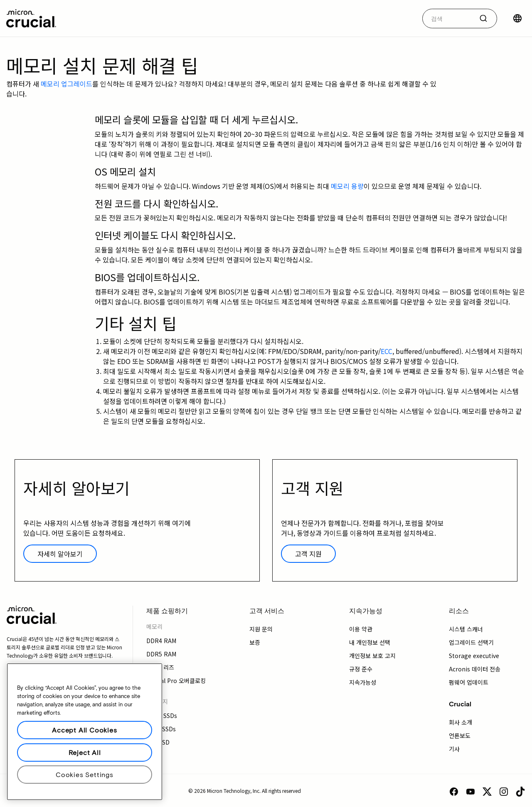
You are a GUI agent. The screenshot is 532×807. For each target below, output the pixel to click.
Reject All (85, 752)
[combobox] (460, 19)
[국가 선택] (517, 18)
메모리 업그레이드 (66, 84)
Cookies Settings (85, 774)
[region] (85, 732)
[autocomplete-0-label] (448, 19)
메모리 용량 (347, 186)
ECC (387, 351)
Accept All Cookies (84, 730)
